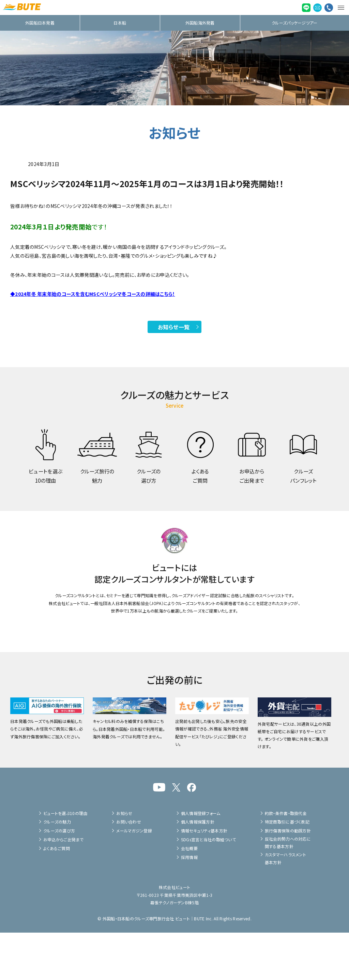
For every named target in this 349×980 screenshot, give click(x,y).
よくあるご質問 (57, 896)
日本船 (120, 23)
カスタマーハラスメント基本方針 (285, 906)
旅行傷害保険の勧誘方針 (288, 878)
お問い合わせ (129, 869)
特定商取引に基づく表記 (287, 869)
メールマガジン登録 (134, 878)
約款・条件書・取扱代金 (286, 861)
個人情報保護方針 (198, 869)
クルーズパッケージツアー (294, 23)
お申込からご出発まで (63, 887)
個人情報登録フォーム (201, 861)
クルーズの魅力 (57, 869)
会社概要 (189, 896)
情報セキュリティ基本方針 (204, 878)
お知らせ (124, 861)
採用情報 (189, 904)
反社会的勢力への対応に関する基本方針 (288, 890)
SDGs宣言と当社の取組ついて (208, 887)
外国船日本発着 (40, 23)
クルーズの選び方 (59, 878)
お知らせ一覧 (174, 327)
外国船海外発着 (200, 23)
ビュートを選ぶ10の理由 (65, 861)
